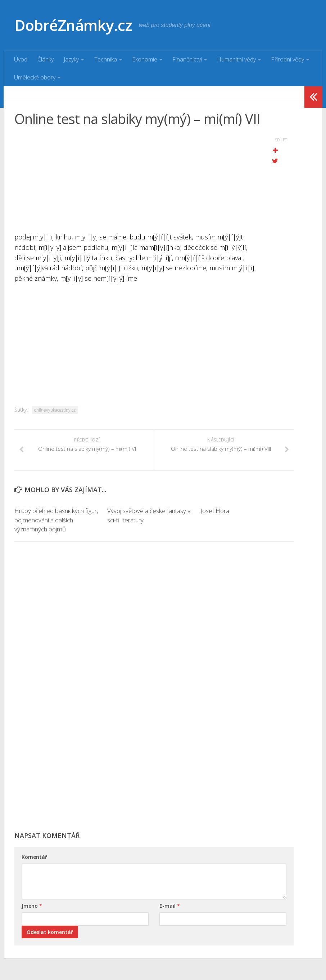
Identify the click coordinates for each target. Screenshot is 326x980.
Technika (105, 59)
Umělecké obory (35, 77)
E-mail (170, 906)
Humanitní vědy (236, 59)
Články (46, 59)
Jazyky (71, 59)
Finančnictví (187, 59)
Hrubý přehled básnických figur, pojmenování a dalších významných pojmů (56, 520)
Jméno (32, 906)
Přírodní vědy (287, 59)
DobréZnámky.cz (73, 25)
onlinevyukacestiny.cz (55, 410)
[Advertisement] (136, 182)
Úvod (21, 59)
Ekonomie (144, 59)
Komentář (34, 857)
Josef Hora (215, 511)
